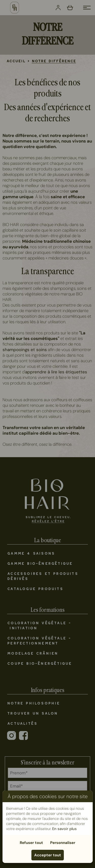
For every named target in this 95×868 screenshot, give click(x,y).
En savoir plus (64, 829)
